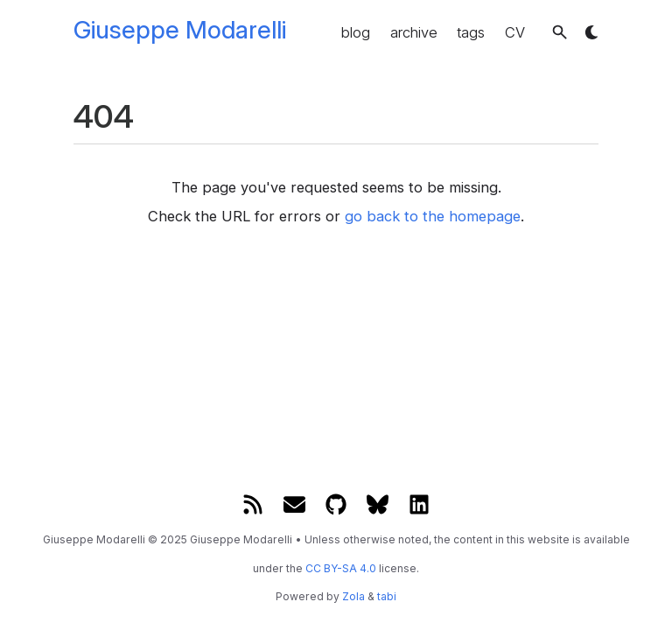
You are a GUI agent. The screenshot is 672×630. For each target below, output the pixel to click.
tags (471, 32)
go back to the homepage (433, 216)
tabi (387, 596)
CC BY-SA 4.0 (341, 568)
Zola (353, 596)
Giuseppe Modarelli (180, 30)
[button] (560, 32)
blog (356, 32)
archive (414, 32)
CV (515, 32)
